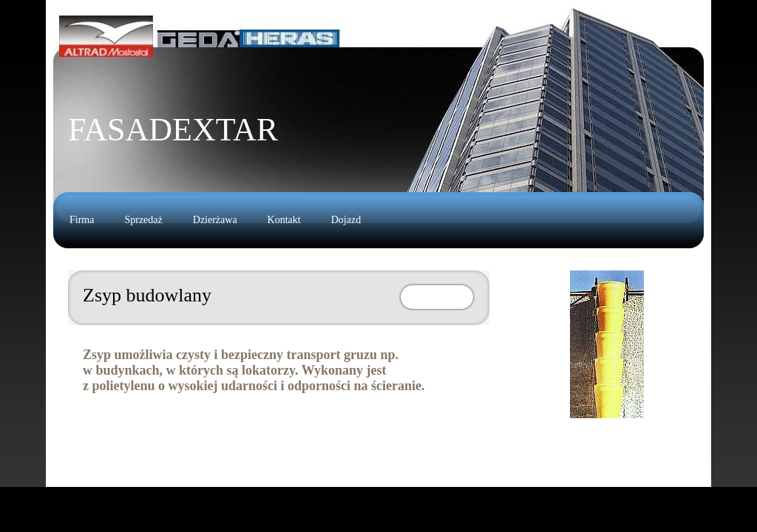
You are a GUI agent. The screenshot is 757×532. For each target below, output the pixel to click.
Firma (82, 220)
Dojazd (346, 220)
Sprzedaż (143, 220)
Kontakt (284, 220)
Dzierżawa (215, 220)
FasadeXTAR (173, 130)
